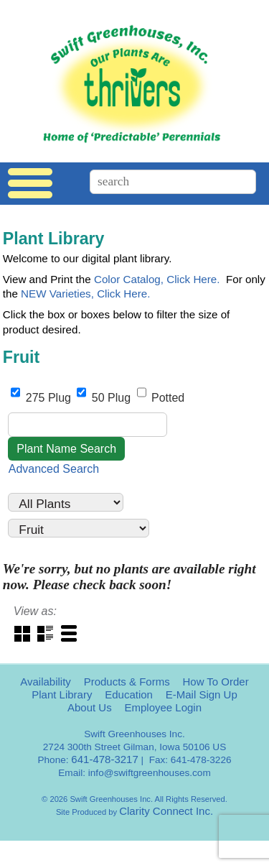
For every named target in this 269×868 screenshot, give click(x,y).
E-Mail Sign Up (202, 694)
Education (129, 694)
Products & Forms (127, 682)
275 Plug (42, 398)
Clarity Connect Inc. (166, 811)
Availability (46, 682)
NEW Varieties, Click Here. (85, 294)
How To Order (215, 682)
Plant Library (62, 694)
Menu (30, 184)
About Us (90, 707)
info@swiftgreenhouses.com (150, 773)
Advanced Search (54, 469)
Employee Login (163, 707)
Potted (161, 398)
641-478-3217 (104, 759)
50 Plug (105, 398)
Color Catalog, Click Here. (157, 279)
